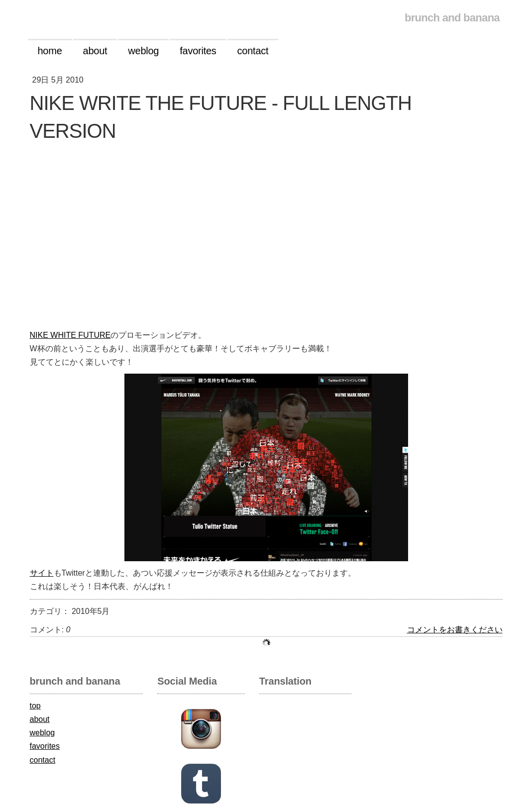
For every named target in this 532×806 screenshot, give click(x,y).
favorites (45, 746)
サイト (42, 573)
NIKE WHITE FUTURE (70, 335)
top (35, 706)
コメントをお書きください (455, 630)
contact (43, 760)
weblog (43, 733)
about (40, 719)
